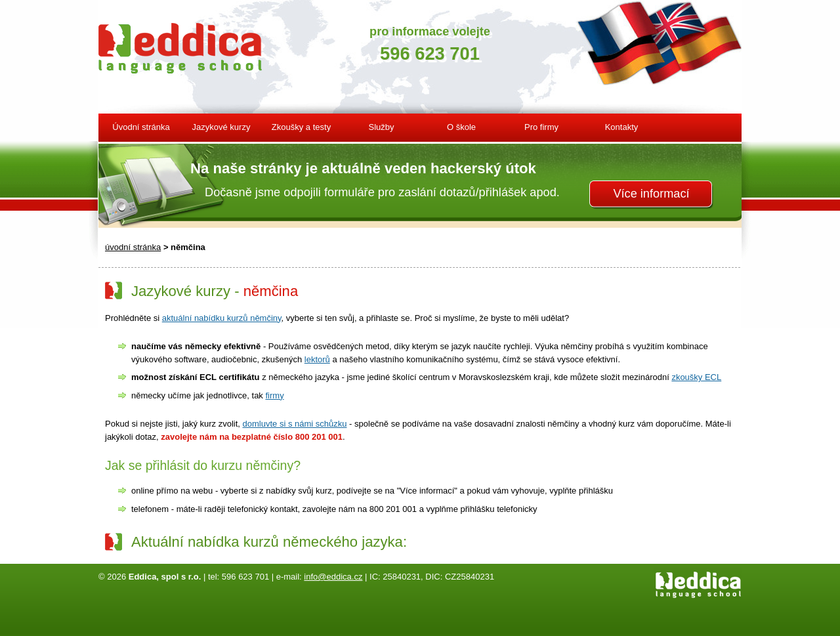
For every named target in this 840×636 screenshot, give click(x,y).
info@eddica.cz (333, 577)
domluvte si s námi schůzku (295, 424)
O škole (461, 127)
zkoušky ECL (696, 377)
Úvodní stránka (141, 127)
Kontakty (622, 127)
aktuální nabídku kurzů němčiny (222, 318)
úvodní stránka (133, 247)
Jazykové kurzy (221, 127)
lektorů (317, 359)
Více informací (651, 194)
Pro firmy (541, 127)
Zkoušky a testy (301, 127)
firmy (274, 395)
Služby (381, 127)
